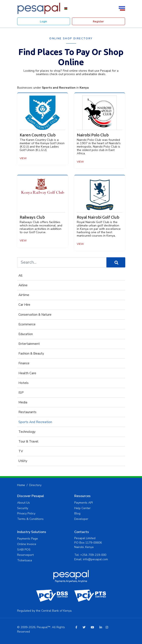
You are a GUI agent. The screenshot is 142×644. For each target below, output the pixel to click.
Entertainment (29, 344)
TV (21, 451)
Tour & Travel (28, 441)
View (23, 158)
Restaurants (27, 412)
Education (26, 334)
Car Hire (24, 305)
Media (23, 402)
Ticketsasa (25, 560)
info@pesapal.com (95, 559)
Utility (23, 461)
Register (98, 21)
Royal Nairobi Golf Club (98, 217)
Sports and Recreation (35, 422)
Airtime (24, 295)
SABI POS (24, 550)
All (20, 275)
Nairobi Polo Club (93, 135)
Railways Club (32, 217)
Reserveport (25, 555)
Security (23, 508)
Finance (24, 363)
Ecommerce (27, 324)
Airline (23, 285)
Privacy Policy (26, 513)
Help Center (82, 508)
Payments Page (28, 539)
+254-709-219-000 (93, 555)
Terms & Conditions (30, 519)
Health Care (27, 373)
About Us (23, 503)
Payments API (83, 503)
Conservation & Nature (35, 315)
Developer (81, 519)
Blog (77, 513)
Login (43, 21)
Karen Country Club (38, 135)
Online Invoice (27, 544)
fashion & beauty (31, 354)
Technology (27, 432)
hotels (23, 383)
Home (21, 485)
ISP (21, 393)
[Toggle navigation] (123, 8)
